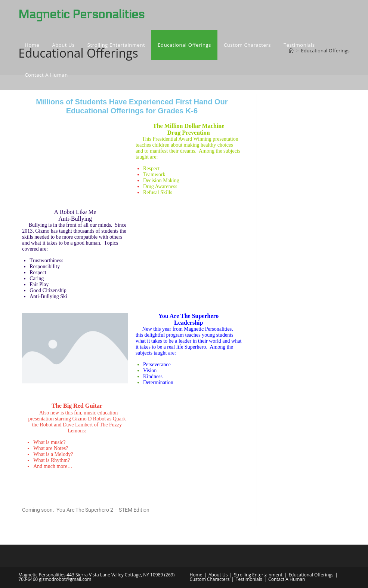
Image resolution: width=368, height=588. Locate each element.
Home (196, 575)
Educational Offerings (311, 575)
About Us (218, 575)
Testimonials (249, 579)
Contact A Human (287, 579)
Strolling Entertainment (258, 575)
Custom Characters (210, 579)
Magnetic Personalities (81, 15)
